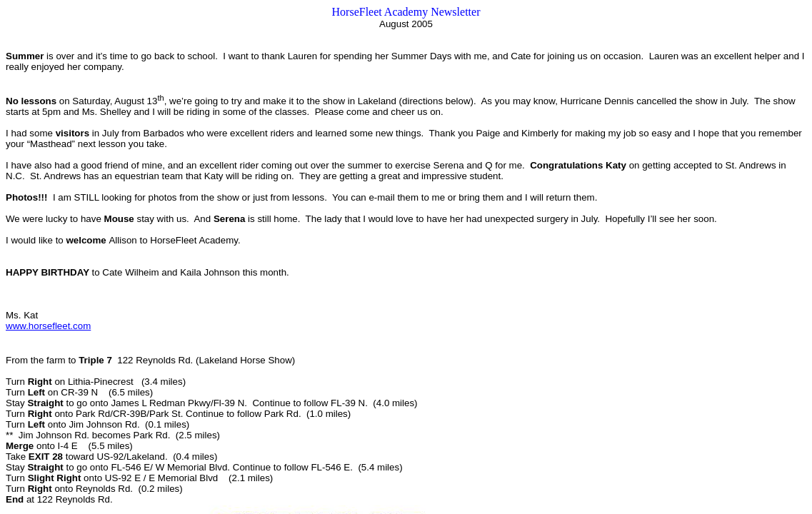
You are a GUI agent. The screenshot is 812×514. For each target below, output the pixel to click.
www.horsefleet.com (48, 326)
